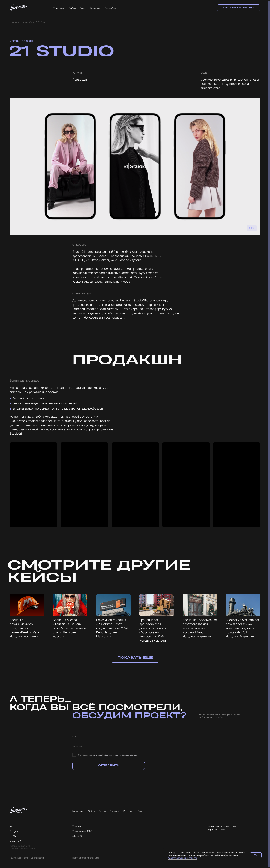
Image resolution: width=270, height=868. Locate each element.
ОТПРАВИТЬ (109, 766)
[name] (109, 736)
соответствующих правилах (183, 858)
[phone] (109, 746)
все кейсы (28, 22)
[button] (239, 8)
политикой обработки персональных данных (115, 755)
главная (14, 22)
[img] (18, 8)
